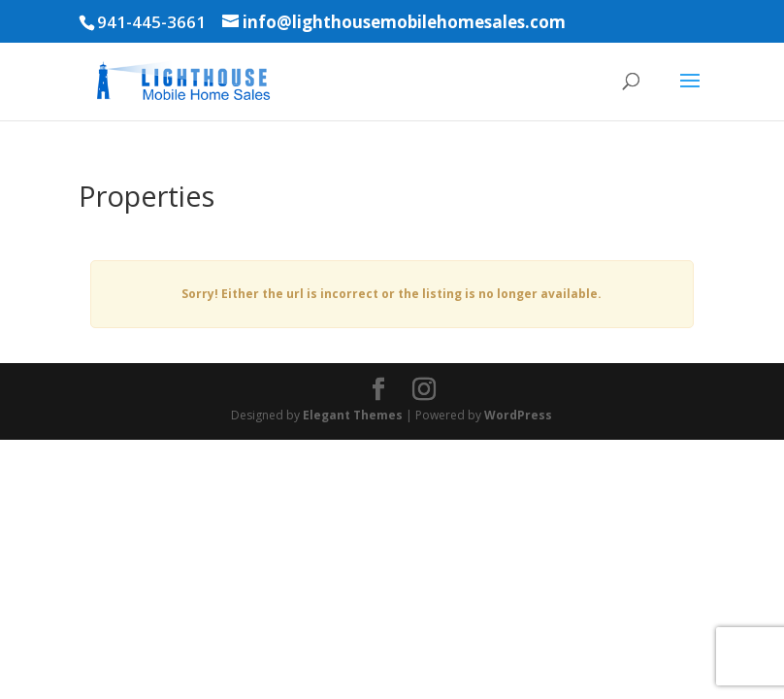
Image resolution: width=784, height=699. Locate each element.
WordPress (518, 415)
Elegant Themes (353, 415)
